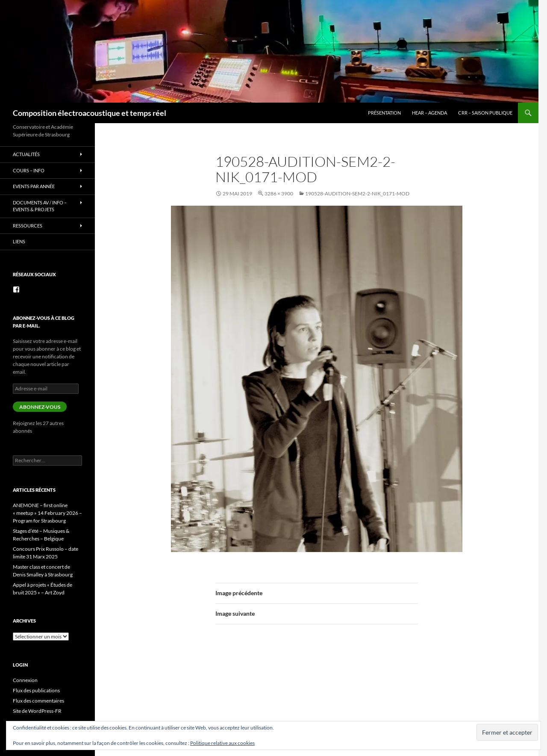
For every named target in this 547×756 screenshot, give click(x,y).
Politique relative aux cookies (222, 743)
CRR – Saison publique (485, 113)
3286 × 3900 (279, 193)
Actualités (26, 154)
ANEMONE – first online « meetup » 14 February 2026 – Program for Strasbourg (47, 513)
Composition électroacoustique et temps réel (90, 113)
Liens (19, 241)
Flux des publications (36, 690)
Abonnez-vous (40, 407)
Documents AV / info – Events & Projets (40, 206)
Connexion (25, 680)
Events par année (34, 186)
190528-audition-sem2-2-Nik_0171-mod (357, 193)
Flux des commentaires (38, 701)
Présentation (384, 113)
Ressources (28, 226)
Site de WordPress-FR (37, 711)
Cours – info (29, 170)
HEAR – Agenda (429, 113)
